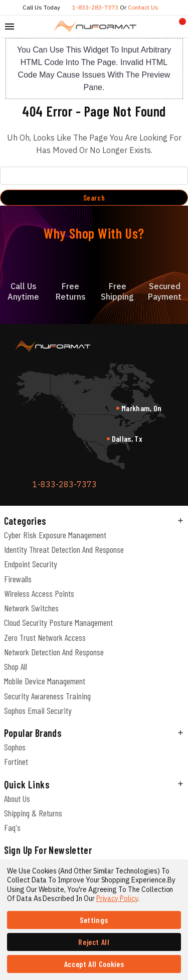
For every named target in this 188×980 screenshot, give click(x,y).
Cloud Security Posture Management (58, 622)
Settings (94, 920)
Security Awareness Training (47, 696)
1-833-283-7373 (95, 7)
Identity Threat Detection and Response (64, 549)
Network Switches (31, 608)
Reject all (94, 942)
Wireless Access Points (39, 593)
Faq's (12, 827)
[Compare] (163, 27)
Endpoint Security (31, 564)
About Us (17, 798)
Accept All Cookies (94, 964)
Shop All (16, 666)
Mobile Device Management (45, 681)
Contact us (143, 7)
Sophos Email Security (38, 710)
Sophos (15, 747)
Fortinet (16, 761)
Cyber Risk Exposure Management (55, 535)
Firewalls (18, 579)
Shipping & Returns (33, 813)
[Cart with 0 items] (178, 27)
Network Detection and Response (54, 652)
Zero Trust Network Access (45, 637)
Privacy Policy (117, 898)
